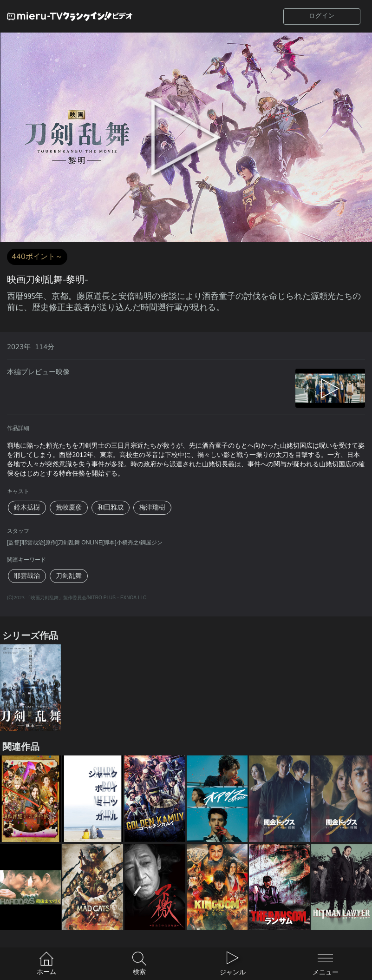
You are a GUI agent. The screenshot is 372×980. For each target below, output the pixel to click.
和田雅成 (111, 507)
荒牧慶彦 (69, 507)
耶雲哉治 (27, 576)
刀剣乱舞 (69, 576)
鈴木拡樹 (27, 507)
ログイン (322, 16)
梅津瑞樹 (152, 507)
